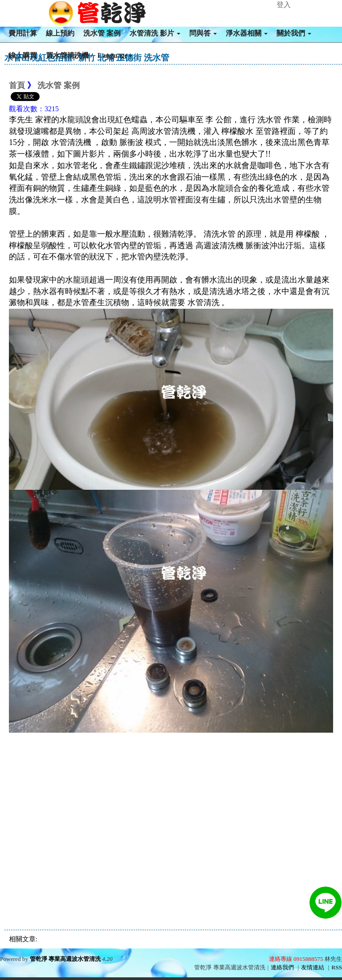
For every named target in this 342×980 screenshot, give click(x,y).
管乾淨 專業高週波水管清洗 (65, 959)
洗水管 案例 (102, 33)
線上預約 (60, 33)
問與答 (203, 33)
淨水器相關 (247, 33)
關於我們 (294, 33)
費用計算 (23, 33)
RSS (337, 967)
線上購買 (23, 55)
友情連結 (313, 967)
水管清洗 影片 (155, 33)
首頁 (17, 85)
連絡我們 (282, 967)
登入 (284, 5)
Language (115, 55)
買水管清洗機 (67, 55)
